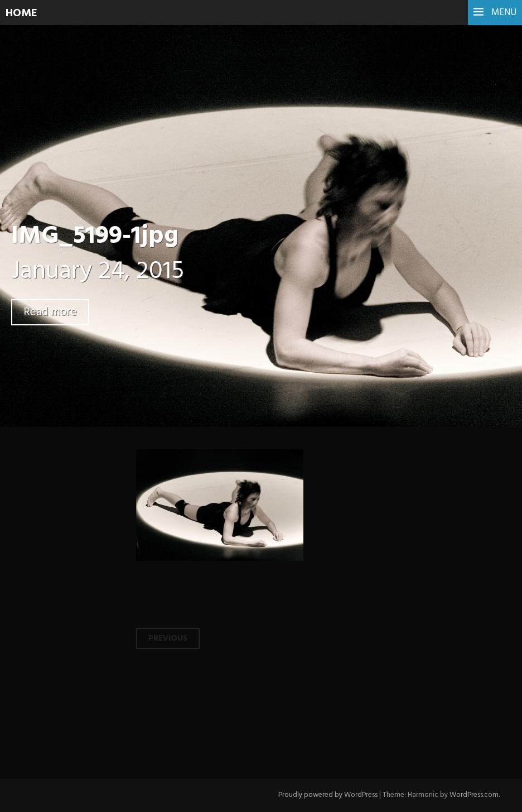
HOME (21, 13)
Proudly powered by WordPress (328, 795)
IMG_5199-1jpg (95, 237)
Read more (50, 312)
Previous (168, 638)
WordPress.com (474, 795)
